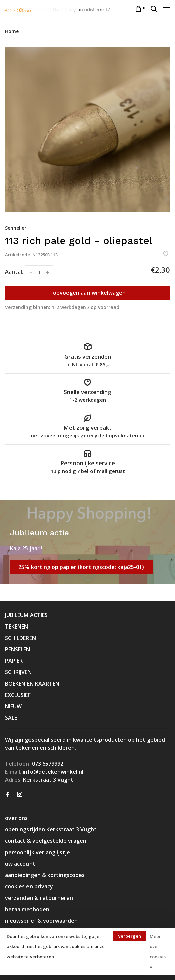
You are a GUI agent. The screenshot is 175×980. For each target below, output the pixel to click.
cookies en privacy (29, 886)
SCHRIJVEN (18, 672)
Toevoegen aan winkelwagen (87, 293)
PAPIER (14, 661)
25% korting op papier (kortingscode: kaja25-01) (81, 567)
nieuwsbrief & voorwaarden (41, 921)
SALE (11, 718)
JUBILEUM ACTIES (26, 615)
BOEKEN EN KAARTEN (32, 684)
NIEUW (13, 706)
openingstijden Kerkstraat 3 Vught (51, 829)
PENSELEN (18, 649)
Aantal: (14, 272)
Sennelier (16, 228)
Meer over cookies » (158, 951)
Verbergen (130, 936)
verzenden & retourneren (39, 898)
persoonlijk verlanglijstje (38, 852)
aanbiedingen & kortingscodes (45, 875)
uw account (20, 864)
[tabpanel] (87, 129)
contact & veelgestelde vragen (46, 841)
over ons (16, 818)
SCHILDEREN (20, 638)
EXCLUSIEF (18, 695)
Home (12, 31)
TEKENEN (17, 627)
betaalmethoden (27, 909)
